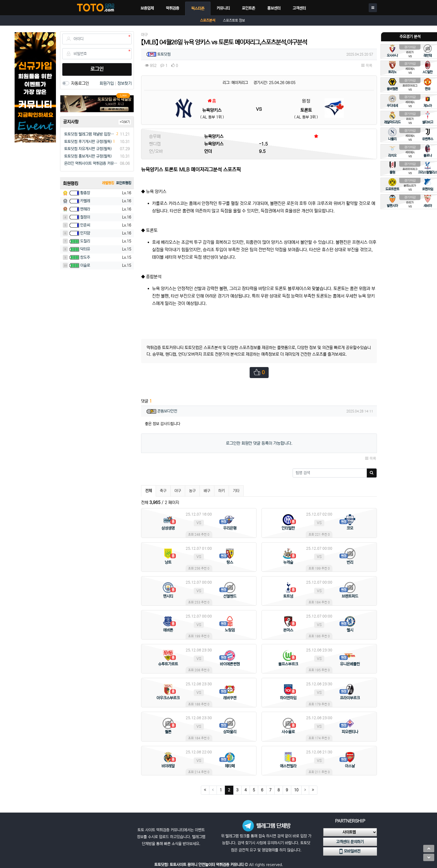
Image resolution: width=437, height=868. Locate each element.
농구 (192, 491)
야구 (178, 491)
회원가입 (107, 83)
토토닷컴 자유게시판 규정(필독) (88, 149)
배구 (207, 491)
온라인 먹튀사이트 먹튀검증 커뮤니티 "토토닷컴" (91, 163)
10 (296, 790)
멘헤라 (85, 209)
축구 (163, 491)
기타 (236, 491)
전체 (149, 491)
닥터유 (85, 249)
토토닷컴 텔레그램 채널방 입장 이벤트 (90, 134)
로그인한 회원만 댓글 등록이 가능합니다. (259, 443)
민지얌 (85, 233)
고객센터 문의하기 (350, 842)
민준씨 (85, 225)
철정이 (85, 217)
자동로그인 (80, 83)
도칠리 (85, 241)
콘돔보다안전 (167, 411)
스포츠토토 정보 (234, 21)
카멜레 (85, 201)
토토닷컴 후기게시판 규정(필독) (88, 142)
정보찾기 (125, 83)
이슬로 (85, 265)
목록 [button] (367, 66)
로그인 (97, 69)
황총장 (85, 193)
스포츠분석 (208, 21)
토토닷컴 (164, 54)
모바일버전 (350, 851)
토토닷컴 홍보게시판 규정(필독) (88, 156)
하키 (222, 491)
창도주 (85, 257)
